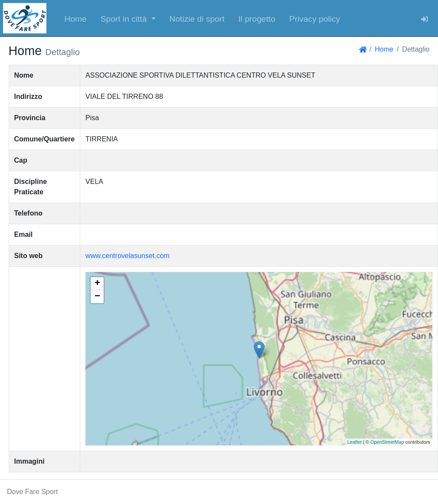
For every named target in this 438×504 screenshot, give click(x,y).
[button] (128, 18)
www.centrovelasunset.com (127, 256)
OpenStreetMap (387, 442)
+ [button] (97, 284)
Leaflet (355, 442)
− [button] (97, 297)
